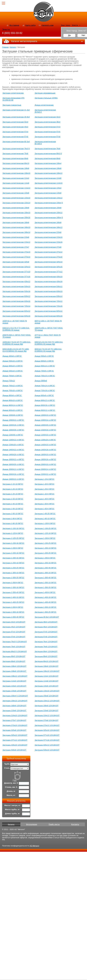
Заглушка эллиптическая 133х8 (48, 193)
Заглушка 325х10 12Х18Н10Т (47, 730)
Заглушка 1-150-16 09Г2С (13, 543)
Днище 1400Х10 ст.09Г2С (45, 445)
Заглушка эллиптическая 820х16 (16, 316)
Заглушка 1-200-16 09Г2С (13, 553)
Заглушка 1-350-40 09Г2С (13, 592)
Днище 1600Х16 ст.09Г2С (45, 459)
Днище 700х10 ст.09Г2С (45, 376)
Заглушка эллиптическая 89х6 (15, 158)
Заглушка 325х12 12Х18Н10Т (15, 735)
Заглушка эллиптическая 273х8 (48, 247)
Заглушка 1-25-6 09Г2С (45, 489)
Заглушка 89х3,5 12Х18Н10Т (15, 651)
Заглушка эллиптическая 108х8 (48, 168)
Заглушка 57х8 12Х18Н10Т (46, 637)
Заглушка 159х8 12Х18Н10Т (47, 696)
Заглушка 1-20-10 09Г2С (13, 489)
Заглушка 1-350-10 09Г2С (46, 583)
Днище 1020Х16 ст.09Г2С (45, 430)
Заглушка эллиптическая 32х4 (15, 122)
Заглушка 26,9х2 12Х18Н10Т (47, 617)
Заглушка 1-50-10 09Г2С (13, 509)
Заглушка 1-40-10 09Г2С (13, 504)
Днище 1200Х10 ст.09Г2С (45, 435)
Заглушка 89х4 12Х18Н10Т (46, 651)
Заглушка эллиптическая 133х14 (16, 203)
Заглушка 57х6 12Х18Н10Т (14, 637)
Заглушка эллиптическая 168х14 (16, 232)
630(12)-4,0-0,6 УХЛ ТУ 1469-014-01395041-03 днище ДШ (49, 343)
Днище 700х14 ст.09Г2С (45, 386)
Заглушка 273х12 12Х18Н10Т (47, 725)
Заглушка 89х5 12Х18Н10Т (14, 656)
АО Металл (34, 846)
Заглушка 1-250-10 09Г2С (13, 563)
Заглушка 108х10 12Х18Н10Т (47, 671)
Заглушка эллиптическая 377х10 (16, 272)
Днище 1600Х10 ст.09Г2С (45, 455)
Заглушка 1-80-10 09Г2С (45, 519)
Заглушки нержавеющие (45, 93)
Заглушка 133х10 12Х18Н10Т (47, 691)
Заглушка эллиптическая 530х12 (49, 286)
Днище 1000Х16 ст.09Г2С (13, 425)
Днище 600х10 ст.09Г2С (13, 366)
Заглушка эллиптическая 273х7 (16, 247)
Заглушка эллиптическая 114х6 (48, 178)
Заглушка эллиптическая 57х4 (15, 132)
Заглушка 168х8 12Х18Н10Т (47, 706)
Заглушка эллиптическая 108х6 (16, 168)
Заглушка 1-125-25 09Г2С (13, 538)
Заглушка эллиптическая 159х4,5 (49, 203)
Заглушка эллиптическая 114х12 (16, 188)
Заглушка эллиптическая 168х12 (49, 227)
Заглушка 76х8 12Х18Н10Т (46, 647)
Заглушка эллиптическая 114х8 (16, 183)
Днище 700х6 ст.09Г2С (44, 371)
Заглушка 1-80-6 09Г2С (12, 519)
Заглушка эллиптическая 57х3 (48, 127)
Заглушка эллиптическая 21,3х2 (16, 110)
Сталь (7, 768)
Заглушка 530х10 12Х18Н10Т (47, 750)
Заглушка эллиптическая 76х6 (48, 149)
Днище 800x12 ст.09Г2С (45, 400)
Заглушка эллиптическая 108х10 (16, 173)
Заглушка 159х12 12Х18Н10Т (47, 701)
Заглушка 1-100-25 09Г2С (46, 528)
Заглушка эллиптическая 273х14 (16, 257)
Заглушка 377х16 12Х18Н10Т (47, 740)
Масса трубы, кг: (13, 809)
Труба (7, 764)
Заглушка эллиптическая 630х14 (49, 296)
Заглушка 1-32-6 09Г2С (45, 494)
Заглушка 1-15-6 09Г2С (45, 479)
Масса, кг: (11, 795)
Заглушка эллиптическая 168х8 (48, 222)
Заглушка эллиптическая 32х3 (48, 117)
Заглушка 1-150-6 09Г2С (45, 538)
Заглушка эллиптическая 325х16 (49, 267)
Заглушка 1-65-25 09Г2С (45, 514)
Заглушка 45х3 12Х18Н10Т (14, 627)
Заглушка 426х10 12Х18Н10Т (15, 745)
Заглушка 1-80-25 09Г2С (13, 523)
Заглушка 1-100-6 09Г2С (45, 523)
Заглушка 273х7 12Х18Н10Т (14, 720)
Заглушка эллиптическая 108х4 (48, 163)
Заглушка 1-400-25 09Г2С (13, 602)
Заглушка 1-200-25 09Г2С (46, 553)
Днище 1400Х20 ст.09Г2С (13, 455)
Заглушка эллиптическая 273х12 (49, 252)
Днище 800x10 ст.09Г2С (13, 400)
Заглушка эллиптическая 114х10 (49, 183)
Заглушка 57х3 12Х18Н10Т (14, 632)
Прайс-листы (54, 824)
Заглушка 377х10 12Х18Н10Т (47, 735)
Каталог (13, 47)
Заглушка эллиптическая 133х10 (16, 198)
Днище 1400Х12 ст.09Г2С (13, 450)
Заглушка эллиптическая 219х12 (16, 242)
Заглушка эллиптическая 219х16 (49, 242)
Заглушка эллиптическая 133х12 (49, 198)
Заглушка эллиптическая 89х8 (48, 158)
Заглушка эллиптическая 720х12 (49, 301)
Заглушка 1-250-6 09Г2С (45, 558)
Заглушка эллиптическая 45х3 (15, 127)
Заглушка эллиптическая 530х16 (16, 291)
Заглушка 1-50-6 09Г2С (45, 504)
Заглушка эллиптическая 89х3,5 (48, 154)
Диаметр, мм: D (11, 783)
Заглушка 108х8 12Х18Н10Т (14, 671)
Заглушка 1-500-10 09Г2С (46, 607)
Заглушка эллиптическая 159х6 (16, 208)
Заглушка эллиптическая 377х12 (49, 272)
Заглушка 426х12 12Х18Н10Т (47, 745)
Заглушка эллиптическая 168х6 (16, 222)
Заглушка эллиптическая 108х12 (49, 173)
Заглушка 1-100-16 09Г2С (13, 528)
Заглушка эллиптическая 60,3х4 (16, 142)
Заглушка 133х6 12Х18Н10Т (47, 686)
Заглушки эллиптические (13, 93)
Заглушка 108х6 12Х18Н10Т (47, 666)
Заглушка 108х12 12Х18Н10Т (15, 676)
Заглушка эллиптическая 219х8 (16, 237)
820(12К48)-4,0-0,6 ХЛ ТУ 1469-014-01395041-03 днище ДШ (16, 350)
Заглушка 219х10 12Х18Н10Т (15, 715)
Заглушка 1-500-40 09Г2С (13, 617)
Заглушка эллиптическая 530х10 (16, 286)
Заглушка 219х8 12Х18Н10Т (47, 711)
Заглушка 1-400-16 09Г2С (46, 597)
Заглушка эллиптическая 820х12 (16, 311)
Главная (5, 47)
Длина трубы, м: (13, 814)
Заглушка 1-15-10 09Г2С (13, 484)
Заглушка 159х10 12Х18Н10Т (15, 701)
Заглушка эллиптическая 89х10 (16, 163)
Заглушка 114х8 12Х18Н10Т (47, 681)
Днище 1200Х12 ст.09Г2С (13, 440)
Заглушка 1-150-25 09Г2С (46, 543)
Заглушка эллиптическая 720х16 (49, 306)
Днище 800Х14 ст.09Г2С (13, 405)
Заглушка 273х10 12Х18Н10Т (15, 725)
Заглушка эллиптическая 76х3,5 (16, 149)
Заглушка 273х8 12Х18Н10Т (47, 720)
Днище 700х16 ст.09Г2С (13, 391)
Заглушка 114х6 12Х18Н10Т (14, 681)
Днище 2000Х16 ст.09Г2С (13, 474)
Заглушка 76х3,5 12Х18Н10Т (15, 642)
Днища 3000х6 (41, 381)
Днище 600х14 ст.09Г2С (45, 366)
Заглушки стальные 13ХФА (46, 98)
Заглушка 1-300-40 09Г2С (46, 578)
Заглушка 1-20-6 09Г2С (45, 484)
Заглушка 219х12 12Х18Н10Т (47, 715)
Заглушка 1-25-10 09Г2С (13, 494)
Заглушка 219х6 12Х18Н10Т (14, 711)
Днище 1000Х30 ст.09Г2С (13, 430)
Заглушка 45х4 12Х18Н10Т (46, 627)
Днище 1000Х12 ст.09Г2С (13, 420)
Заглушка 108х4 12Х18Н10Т (14, 666)
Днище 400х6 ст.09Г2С (12, 356)
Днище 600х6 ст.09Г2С (44, 361)
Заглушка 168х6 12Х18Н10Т (14, 706)
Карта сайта (30, 25)
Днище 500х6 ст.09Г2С (44, 356)
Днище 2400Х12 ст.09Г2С (13, 479)
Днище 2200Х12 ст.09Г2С (45, 474)
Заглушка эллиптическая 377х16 (16, 277)
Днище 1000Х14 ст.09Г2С (45, 420)
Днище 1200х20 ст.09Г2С (13, 445)
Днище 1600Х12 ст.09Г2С (13, 459)
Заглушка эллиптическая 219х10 (49, 237)
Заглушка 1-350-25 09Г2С (46, 587)
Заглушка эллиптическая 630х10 (49, 291)
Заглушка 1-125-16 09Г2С (46, 533)
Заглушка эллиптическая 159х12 (49, 213)
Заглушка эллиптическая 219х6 (48, 232)
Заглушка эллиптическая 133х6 (16, 193)
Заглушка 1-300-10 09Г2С (13, 573)
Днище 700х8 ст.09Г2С (12, 376)
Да (69, 35)
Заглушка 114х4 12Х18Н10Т (47, 676)
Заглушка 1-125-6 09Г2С (13, 533)
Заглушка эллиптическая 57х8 (48, 137)
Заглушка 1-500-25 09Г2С (46, 612)
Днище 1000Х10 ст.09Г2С (45, 415)
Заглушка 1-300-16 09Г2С (46, 573)
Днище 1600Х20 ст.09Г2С (13, 464)
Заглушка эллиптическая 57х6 (15, 137)
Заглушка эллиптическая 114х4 (16, 178)
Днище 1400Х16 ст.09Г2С (45, 450)
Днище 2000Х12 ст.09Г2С (13, 469)
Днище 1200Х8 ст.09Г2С (13, 435)
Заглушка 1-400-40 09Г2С (46, 602)
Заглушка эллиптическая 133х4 (48, 188)
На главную (14, 25)
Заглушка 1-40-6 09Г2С (45, 499)
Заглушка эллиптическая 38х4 (48, 122)
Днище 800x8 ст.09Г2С (44, 395)
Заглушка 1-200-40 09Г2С (13, 558)
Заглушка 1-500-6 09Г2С (13, 607)
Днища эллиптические (44, 105)
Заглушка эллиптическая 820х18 (49, 316)
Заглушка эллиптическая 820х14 (49, 311)
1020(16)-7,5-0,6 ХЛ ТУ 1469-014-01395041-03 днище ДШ (17, 343)
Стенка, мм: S (11, 787)
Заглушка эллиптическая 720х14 (16, 306)
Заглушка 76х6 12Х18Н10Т (14, 647)
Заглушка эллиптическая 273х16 (49, 257)
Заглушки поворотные (12, 105)
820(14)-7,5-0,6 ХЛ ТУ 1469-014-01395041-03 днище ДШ (48, 350)
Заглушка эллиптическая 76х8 (15, 154)
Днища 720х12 (9, 381)
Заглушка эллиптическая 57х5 (48, 132)
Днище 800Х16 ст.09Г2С (45, 405)
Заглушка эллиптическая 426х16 (49, 282)
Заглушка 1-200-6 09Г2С (13, 548)
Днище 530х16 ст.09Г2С (13, 361)
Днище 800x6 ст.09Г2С (12, 395)
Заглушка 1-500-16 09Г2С (13, 612)
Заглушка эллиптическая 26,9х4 (16, 117)
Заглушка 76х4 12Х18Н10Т (46, 642)
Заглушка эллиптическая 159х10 (16, 213)
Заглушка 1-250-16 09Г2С (46, 563)
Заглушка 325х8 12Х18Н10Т (14, 730)
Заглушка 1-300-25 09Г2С (13, 578)
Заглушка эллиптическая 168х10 (16, 227)
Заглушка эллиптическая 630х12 (16, 296)
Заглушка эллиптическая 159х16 (16, 218)
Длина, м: (11, 791)
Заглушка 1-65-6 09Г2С (45, 509)
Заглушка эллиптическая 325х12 (16, 267)
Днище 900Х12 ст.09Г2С (45, 410)
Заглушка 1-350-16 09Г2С (13, 587)
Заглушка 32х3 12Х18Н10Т (14, 622)
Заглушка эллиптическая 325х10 (49, 262)
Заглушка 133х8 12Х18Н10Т (14, 691)
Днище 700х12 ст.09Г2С (13, 386)
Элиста (75, 25)
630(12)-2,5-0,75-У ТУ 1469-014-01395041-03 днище (16, 329)
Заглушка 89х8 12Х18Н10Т (14, 661)
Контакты (75, 824)
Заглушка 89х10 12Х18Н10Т (47, 661)
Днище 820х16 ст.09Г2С (13, 410)
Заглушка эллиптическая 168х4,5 (49, 218)
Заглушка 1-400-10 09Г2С (13, 597)
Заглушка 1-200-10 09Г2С (46, 548)
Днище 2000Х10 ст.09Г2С (45, 464)
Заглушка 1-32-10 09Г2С (13, 499)
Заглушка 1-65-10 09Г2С (13, 514)
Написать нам (48, 25)
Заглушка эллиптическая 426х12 (16, 282)
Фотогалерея (32, 824)
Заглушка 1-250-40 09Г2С (46, 568)
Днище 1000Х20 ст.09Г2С (45, 425)
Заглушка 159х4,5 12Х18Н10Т (15, 696)
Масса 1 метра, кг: (13, 805)
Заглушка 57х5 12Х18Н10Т (46, 632)
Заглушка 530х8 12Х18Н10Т (14, 750)
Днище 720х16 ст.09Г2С (45, 391)
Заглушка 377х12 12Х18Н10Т (15, 740)
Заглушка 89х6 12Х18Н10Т (46, 656)
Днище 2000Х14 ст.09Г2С (45, 469)
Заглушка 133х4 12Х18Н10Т (14, 686)
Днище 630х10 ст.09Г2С (13, 371)
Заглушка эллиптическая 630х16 (16, 301)
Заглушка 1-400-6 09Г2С (45, 592)
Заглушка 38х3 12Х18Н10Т (46, 622)
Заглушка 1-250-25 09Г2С (13, 568)
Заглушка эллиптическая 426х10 (49, 277)
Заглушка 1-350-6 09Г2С (13, 583)
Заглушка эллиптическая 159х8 (48, 208)
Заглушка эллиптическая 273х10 (16, 252)
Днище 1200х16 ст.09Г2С (45, 440)
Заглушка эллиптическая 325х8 (16, 262)
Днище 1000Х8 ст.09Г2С (13, 415)
